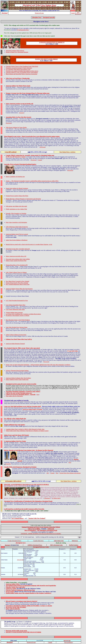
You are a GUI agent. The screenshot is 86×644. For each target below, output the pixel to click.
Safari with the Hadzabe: (13, 609)
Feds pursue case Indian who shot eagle (16, 206)
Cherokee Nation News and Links (15, 587)
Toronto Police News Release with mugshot (70, 473)
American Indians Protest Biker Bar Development (19, 289)
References (75, 541)
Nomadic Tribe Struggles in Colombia (16, 213)
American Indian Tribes (13, 584)
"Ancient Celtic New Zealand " (37, 518)
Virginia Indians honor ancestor (14, 312)
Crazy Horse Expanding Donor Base (16, 305)
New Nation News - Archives (67, 152)
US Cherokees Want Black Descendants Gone (18, 69)
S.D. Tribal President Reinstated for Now (17, 301)
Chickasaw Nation (11, 589)
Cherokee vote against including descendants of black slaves (22, 71)
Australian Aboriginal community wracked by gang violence (23, 391)
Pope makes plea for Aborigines (14, 396)
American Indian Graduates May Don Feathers (18, 378)
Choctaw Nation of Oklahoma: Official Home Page (20, 590)
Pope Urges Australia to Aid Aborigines (16, 222)
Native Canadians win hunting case (15, 177)
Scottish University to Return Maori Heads (17, 296)
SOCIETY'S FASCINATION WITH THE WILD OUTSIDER (23, 632)
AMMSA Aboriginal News (35, 545)
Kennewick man (39, 13)
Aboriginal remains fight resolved (15, 51)
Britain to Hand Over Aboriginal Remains (17, 52)
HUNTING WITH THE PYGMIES (16, 607)
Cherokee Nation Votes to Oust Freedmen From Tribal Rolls (22, 66)
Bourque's (8, 545)
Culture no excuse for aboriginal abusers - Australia (21, 395)
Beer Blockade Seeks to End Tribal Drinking (18, 320)
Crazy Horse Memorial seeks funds (15, 309)
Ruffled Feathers (74, 545)
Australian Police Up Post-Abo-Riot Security (19, 117)
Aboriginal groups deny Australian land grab (18, 249)
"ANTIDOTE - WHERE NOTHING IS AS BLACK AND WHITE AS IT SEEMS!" (41, 534)
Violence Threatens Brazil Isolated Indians (17, 371)
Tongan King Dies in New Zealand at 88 (17, 265)
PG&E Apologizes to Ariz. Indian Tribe (16, 209)
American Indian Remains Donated (15, 344)
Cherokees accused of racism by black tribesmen (19, 68)
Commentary (47, 498)
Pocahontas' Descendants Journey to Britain (17, 316)
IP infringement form (23, 30)
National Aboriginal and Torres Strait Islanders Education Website (41, 527)
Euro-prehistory (78, 13)
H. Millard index (56, 498)
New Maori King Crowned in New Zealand (17, 281)
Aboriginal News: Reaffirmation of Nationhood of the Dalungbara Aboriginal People (28, 501)
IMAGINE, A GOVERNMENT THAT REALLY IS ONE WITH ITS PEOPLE (26, 485)
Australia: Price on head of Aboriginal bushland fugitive (20, 164)
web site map (67, 641)
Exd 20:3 (8, 464)
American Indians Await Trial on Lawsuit (17, 234)
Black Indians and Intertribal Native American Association (21, 74)
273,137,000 (20, 560)
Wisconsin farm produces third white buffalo (18, 259)
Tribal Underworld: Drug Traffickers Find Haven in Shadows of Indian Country (27, 431)
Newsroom (9, 123)
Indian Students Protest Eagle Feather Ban (17, 380)
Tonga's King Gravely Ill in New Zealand (17, 283)
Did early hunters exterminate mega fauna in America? (21, 601)
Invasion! (22, 113)
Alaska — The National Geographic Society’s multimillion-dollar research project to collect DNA (32, 181)
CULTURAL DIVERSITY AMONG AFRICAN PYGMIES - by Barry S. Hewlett (29, 606)
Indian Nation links (59, 541)
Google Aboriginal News (14, 541)
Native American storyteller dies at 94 (16, 256)
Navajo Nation (10, 592)
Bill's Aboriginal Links (56, 545)
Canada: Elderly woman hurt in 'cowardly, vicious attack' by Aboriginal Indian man (30, 155)
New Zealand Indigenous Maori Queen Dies (18, 284)
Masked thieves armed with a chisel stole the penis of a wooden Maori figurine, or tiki (29, 244)
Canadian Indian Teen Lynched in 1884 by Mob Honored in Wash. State (25, 429)
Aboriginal (5, 13)
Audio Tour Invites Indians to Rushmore (17, 240)
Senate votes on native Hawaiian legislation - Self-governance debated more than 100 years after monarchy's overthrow (38, 365)
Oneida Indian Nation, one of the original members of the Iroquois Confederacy (29, 593)
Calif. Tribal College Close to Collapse (16, 272)
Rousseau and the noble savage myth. (17, 631)
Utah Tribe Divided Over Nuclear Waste (17, 327)
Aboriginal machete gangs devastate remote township (21, 384)
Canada (73, 13)
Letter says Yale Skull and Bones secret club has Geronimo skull (22, 406)
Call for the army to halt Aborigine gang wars (19, 393)
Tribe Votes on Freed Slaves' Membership (18, 78)
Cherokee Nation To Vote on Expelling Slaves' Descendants (22, 72)
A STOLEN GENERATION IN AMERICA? (52, 42)
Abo (38, 395)
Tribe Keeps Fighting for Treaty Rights (16, 127)
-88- (48, 473)
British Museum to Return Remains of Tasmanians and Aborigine (23, 199)
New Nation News (49, 5)
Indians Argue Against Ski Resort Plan (16, 261)
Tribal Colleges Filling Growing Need (16, 335)
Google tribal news (38, 541)
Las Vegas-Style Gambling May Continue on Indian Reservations (23, 314)
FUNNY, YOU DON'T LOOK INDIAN (46, 59)
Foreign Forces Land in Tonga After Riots (17, 196)
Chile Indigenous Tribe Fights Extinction (17, 227)
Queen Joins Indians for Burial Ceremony (17, 188)
